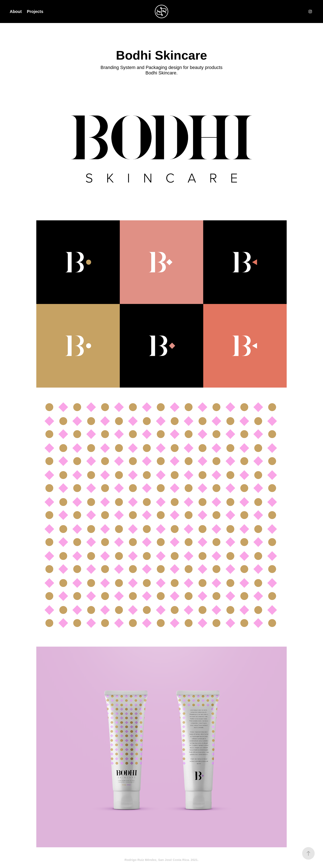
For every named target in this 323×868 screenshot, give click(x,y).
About (16, 11)
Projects (35, 11)
